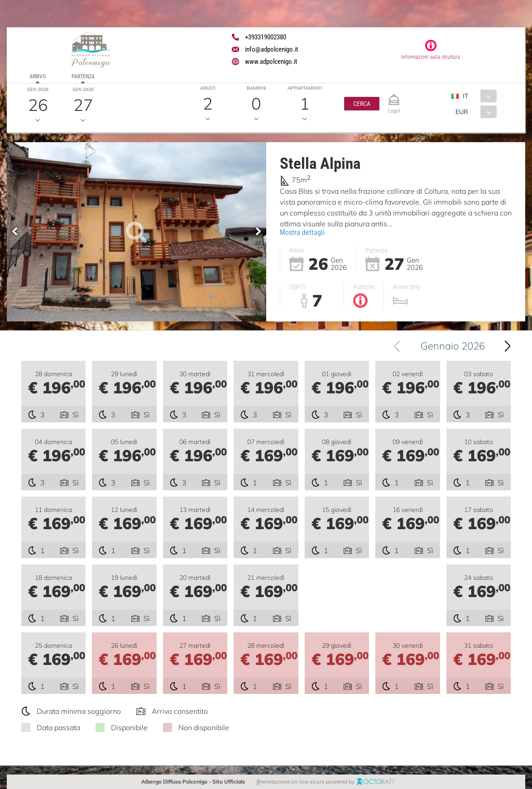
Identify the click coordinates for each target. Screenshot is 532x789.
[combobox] (477, 96)
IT (465, 96)
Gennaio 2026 (454, 346)
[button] (362, 104)
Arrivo (38, 77)
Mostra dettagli (302, 232)
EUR (461, 112)
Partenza (83, 77)
